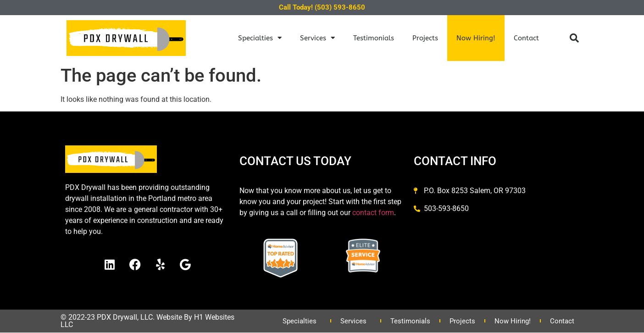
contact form (373, 213)
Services (317, 38)
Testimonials (374, 38)
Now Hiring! (476, 38)
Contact (526, 38)
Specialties (260, 38)
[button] (574, 38)
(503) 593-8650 (340, 7)
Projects (425, 38)
